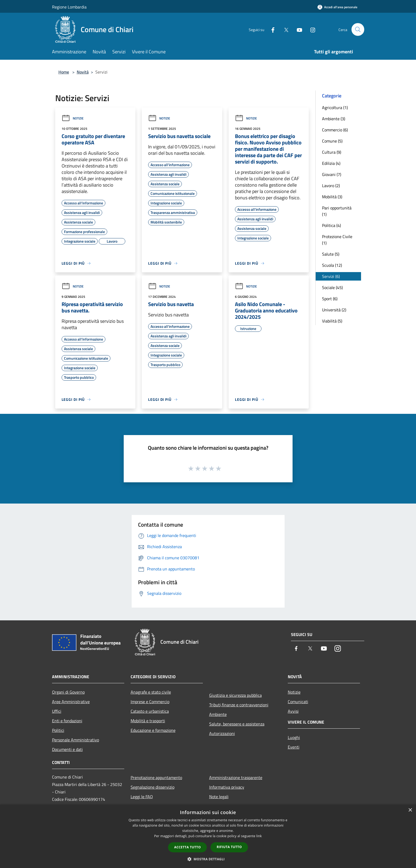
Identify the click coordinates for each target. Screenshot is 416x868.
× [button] (410, 810)
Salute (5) (331, 254)
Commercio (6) (335, 130)
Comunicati (298, 702)
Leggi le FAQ (142, 797)
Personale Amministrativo (76, 740)
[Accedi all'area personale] (337, 7)
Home (64, 72)
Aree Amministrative (71, 702)
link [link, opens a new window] (259, 836)
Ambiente (218, 714)
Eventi (294, 747)
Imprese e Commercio (150, 702)
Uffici (57, 711)
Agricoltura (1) (335, 108)
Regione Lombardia (69, 7)
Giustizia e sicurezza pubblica (235, 695)
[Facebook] (271, 29)
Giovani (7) (332, 174)
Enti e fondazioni (67, 721)
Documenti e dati (67, 749)
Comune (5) (332, 141)
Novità (83, 72)
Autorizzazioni (222, 733)
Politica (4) (331, 225)
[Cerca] (358, 29)
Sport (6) (330, 299)
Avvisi (293, 711)
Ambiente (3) (334, 119)
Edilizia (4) (331, 163)
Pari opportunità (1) (337, 211)
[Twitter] (284, 29)
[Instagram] (311, 29)
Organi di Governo (68, 692)
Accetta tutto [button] (187, 847)
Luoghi (294, 737)
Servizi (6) (331, 276)
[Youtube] (297, 29)
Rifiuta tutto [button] (229, 847)
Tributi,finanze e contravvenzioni (239, 705)
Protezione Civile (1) (337, 240)
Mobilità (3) (332, 197)
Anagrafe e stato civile (151, 692)
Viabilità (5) (332, 321)
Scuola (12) (332, 265)
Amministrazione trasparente (236, 777)
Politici (58, 730)
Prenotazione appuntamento (156, 777)
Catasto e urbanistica (150, 711)
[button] (208, 859)
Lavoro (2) (331, 186)
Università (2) (334, 310)
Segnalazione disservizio (153, 787)
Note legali (219, 797)
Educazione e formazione (153, 730)
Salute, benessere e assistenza (237, 724)
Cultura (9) (332, 152)
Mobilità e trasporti (148, 721)
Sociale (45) (332, 287)
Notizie (73, 118)
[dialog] (208, 836)
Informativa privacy (227, 787)
